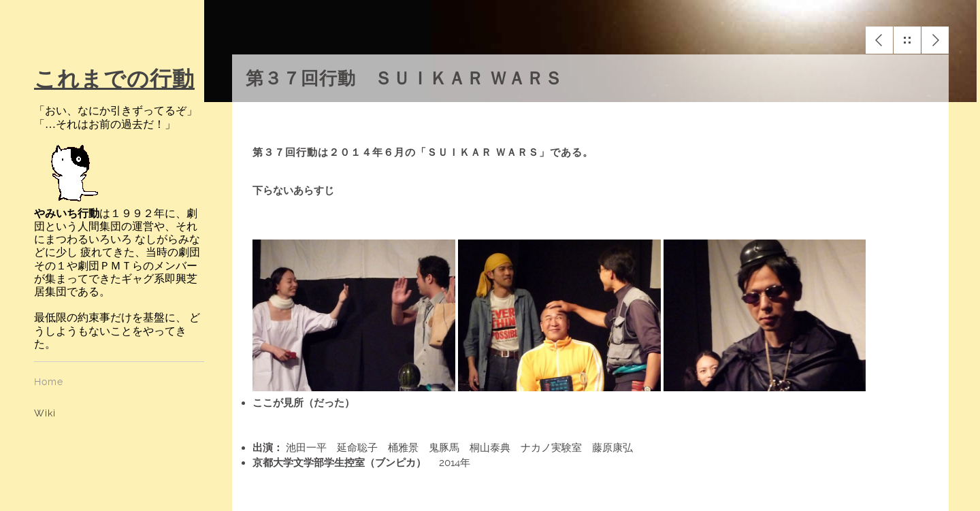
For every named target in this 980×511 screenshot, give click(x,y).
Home (49, 382)
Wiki (45, 413)
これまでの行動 (114, 79)
